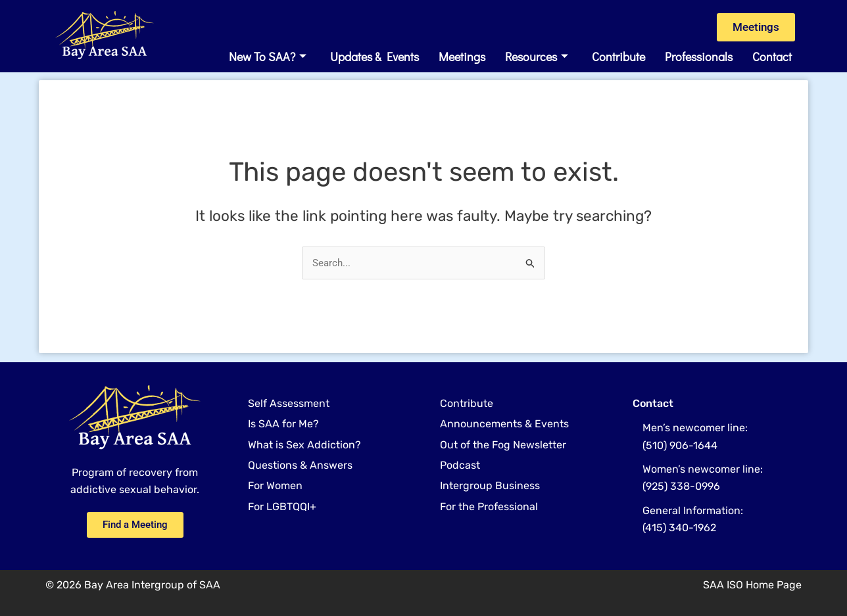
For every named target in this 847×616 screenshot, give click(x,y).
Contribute (618, 57)
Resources (537, 57)
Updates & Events (375, 57)
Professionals (699, 57)
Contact (772, 57)
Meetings (462, 57)
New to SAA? (268, 57)
